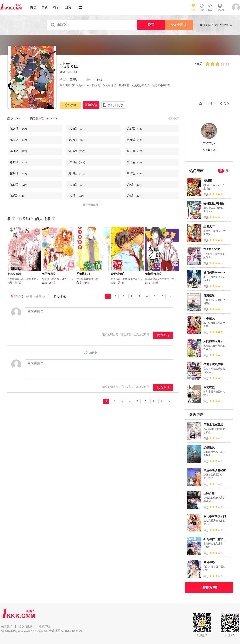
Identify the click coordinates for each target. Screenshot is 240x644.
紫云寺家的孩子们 (215, 516)
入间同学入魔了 (213, 341)
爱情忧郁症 (83, 274)
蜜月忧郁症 (118, 274)
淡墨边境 (209, 447)
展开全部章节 (90, 205)
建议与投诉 (26, 627)
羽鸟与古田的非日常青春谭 (220, 539)
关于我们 (7, 627)
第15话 (136, 162)
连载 (14, 118)
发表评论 (163, 335)
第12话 (136, 173)
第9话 (135, 185)
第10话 (78, 185)
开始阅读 (91, 105)
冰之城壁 (209, 387)
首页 (33, 7)
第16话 (78, 162)
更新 (45, 7)
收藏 (70, 105)
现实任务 (209, 493)
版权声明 (44, 627)
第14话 (19, 173)
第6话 (135, 196)
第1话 (18, 283)
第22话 (78, 140)
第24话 (136, 129)
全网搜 (179, 25)
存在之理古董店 (213, 424)
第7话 (77, 196)
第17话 (19, 162)
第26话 (40, 119)
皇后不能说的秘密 (215, 470)
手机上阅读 (115, 105)
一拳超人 (209, 318)
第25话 (78, 129)
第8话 (18, 196)
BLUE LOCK (212, 250)
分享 (227, 103)
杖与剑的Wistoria (214, 272)
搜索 (151, 25)
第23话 (19, 140)
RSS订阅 (210, 103)
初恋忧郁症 (15, 274)
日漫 (68, 7)
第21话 (136, 140)
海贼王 (208, 181)
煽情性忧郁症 (154, 274)
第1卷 (87, 283)
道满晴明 (73, 72)
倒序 (176, 119)
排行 (57, 7)
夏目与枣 (209, 562)
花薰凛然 (209, 295)
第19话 (78, 151)
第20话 (19, 151)
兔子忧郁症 (49, 274)
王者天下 (209, 227)
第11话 (19, 185)
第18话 (136, 151)
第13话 (78, 173)
